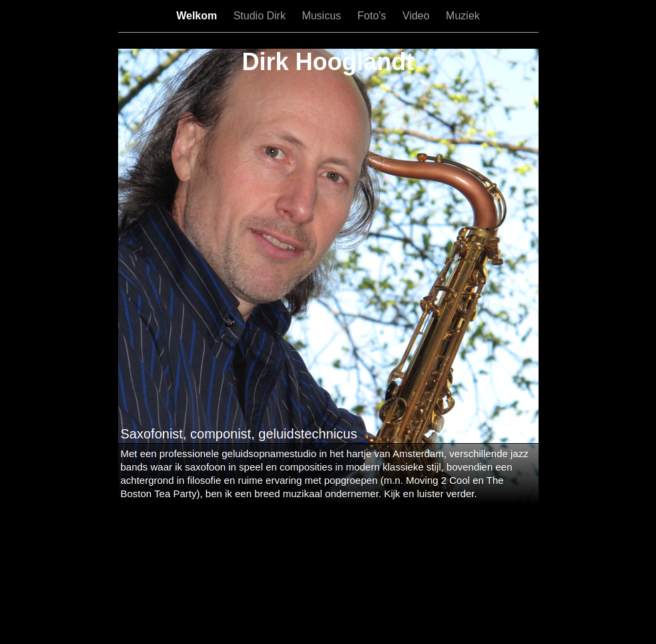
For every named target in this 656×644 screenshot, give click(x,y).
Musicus (323, 16)
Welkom (198, 16)
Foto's (374, 16)
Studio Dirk (261, 16)
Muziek (463, 16)
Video (417, 16)
